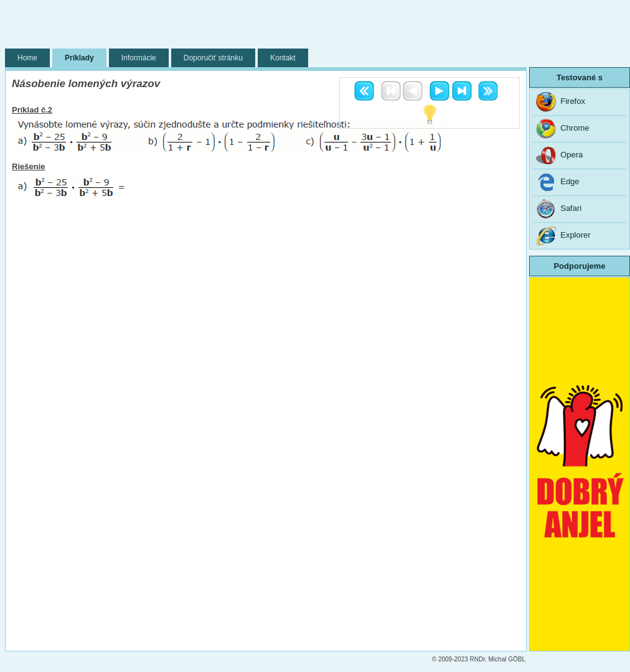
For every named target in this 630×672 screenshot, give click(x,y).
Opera (559, 156)
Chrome (562, 129)
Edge (558, 182)
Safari (559, 209)
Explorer (563, 236)
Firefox (561, 102)
